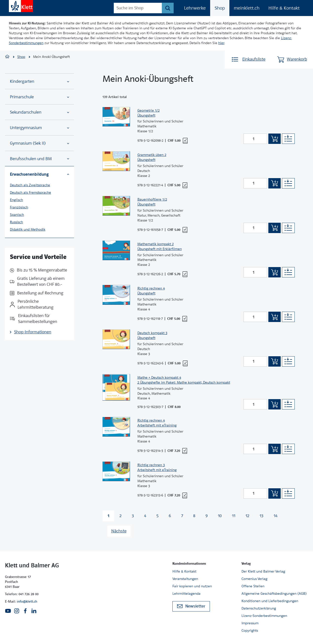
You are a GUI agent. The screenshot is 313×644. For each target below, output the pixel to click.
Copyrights (250, 630)
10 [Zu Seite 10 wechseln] (220, 516)
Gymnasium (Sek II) (39, 143)
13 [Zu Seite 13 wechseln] (261, 516)
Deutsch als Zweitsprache (30, 185)
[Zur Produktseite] (116, 124)
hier (221, 43)
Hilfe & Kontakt (284, 8)
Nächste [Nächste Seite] (119, 531)
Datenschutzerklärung (259, 608)
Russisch (16, 222)
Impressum (250, 623)
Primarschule (39, 97)
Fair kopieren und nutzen (192, 586)
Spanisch (17, 215)
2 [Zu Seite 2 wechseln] (120, 516)
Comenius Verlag (254, 579)
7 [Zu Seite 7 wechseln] (182, 516)
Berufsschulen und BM (39, 159)
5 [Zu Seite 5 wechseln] (157, 516)
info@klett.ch (27, 601)
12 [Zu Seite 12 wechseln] (247, 516)
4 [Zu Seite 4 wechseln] (145, 516)
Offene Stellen (253, 586)
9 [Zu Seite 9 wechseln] (207, 516)
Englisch (16, 200)
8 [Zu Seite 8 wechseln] (194, 516)
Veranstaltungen (185, 579)
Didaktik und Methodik (28, 229)
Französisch (19, 207)
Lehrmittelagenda (186, 593)
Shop (220, 8)
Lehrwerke (195, 8)
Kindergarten (39, 81)
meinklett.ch (247, 8)
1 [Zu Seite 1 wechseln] (108, 516)
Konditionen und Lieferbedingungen (270, 601)
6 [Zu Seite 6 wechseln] (170, 516)
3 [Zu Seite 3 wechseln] (133, 516)
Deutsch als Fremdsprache (30, 192)
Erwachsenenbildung (39, 174)
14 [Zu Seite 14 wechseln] (276, 516)
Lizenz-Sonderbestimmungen (264, 616)
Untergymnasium (39, 128)
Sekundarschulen (39, 112)
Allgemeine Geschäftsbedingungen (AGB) (274, 593)
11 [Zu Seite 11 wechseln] (234, 516)
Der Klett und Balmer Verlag (263, 571)
